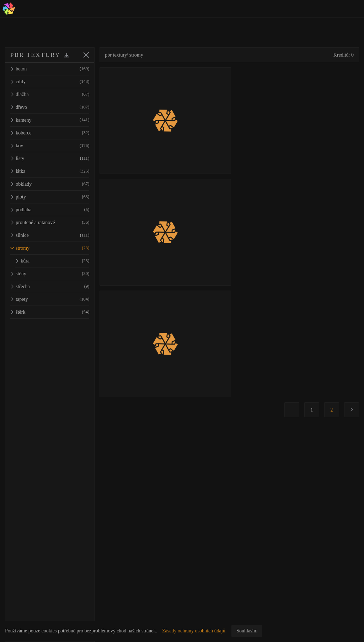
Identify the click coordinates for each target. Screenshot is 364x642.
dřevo (60, 107)
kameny (60, 120)
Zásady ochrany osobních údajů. (194, 631)
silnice (60, 235)
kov (60, 146)
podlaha (60, 210)
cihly (60, 82)
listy (60, 158)
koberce (60, 133)
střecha (60, 286)
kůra (62, 261)
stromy (60, 248)
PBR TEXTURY (35, 55)
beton (60, 69)
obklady (60, 184)
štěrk (60, 312)
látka (60, 171)
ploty (60, 197)
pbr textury (136, 55)
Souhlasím (247, 631)
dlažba (60, 94)
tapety (60, 299)
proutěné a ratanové (60, 222)
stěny (60, 274)
